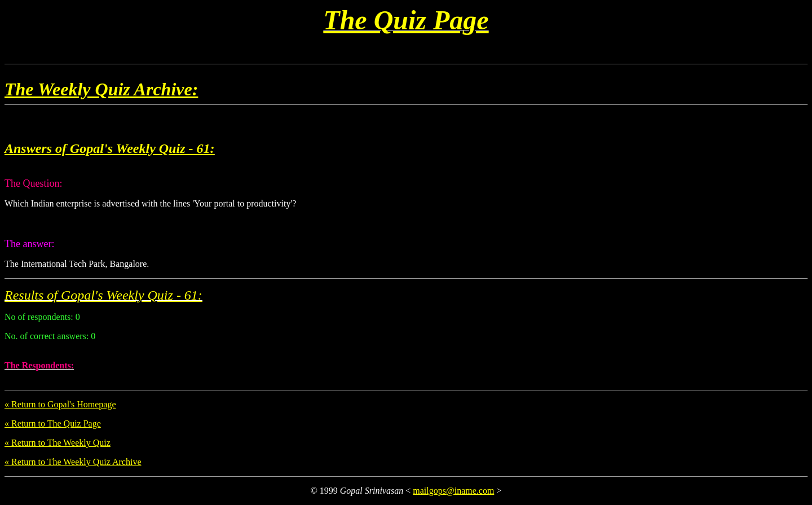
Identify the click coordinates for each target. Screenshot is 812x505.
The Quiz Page (406, 20)
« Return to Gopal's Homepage (60, 404)
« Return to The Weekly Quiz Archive (73, 462)
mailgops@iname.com (453, 491)
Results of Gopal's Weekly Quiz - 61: (103, 295)
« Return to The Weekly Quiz (58, 443)
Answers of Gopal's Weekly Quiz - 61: (109, 148)
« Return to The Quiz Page (53, 423)
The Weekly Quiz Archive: (101, 89)
